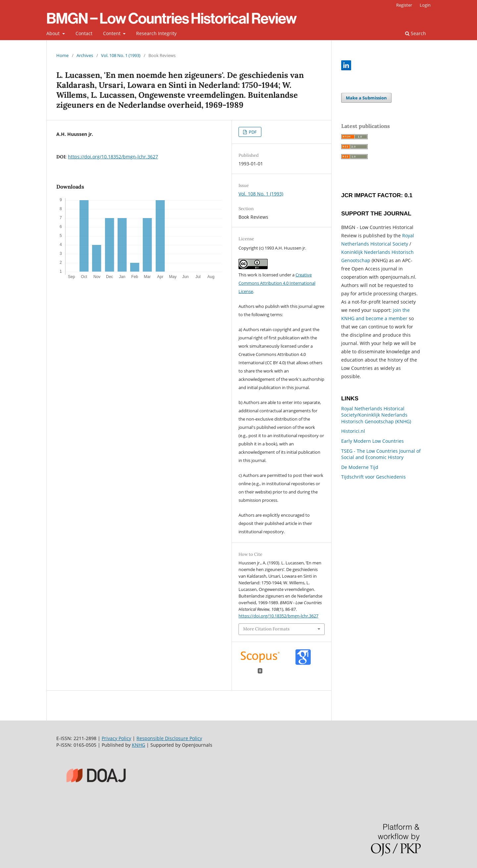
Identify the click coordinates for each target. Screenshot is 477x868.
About (54, 33)
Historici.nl (353, 431)
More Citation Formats (266, 629)
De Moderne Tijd (360, 467)
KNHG (138, 745)
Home (62, 55)
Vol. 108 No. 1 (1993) (121, 55)
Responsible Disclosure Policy (169, 738)
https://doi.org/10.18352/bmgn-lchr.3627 (113, 157)
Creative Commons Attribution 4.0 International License (277, 283)
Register (404, 5)
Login (425, 5)
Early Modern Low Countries (372, 441)
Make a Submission (366, 98)
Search (416, 33)
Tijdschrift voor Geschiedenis (373, 477)
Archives (85, 55)
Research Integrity (156, 33)
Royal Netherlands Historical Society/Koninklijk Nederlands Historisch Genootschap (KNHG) (376, 415)
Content (112, 33)
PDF (252, 132)
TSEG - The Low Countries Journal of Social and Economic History (381, 454)
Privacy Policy (116, 738)
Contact (84, 33)
